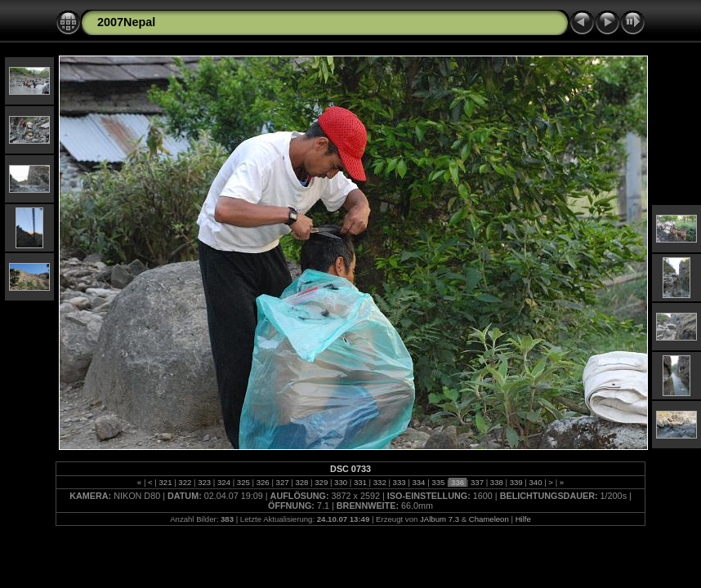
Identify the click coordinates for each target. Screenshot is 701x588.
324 (223, 482)
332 (380, 482)
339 (516, 482)
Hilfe (523, 519)
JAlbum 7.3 (440, 519)
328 (302, 482)
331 (360, 482)
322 (185, 482)
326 (263, 482)
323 (205, 482)
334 (419, 482)
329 (321, 482)
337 (477, 482)
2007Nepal (126, 22)
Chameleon (489, 519)
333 (399, 482)
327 (282, 482)
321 (165, 482)
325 (243, 482)
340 (536, 482)
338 (496, 482)
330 (340, 482)
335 (438, 482)
